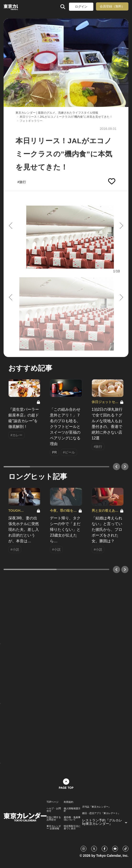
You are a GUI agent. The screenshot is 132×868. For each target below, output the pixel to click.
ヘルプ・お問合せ (54, 810)
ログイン (81, 7)
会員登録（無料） (112, 6)
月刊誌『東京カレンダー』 (96, 807)
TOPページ (53, 802)
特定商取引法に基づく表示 (72, 827)
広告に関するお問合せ (54, 819)
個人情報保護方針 (72, 810)
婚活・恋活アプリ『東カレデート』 (101, 813)
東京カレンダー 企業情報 (54, 827)
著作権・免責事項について (72, 819)
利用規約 (69, 802)
